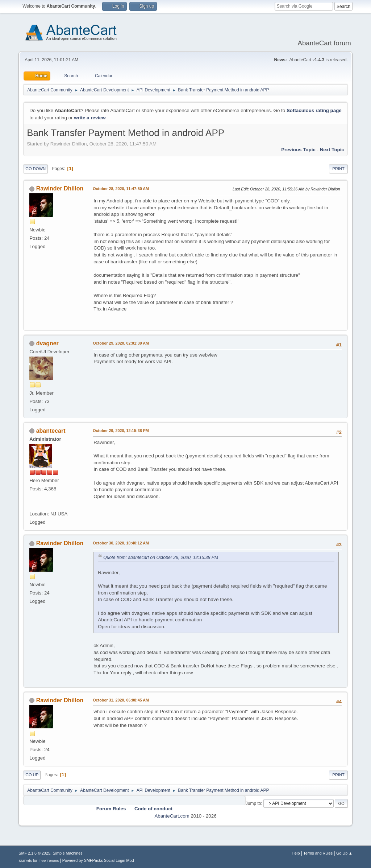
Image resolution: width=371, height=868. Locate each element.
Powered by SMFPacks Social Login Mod (98, 860)
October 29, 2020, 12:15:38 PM (121, 431)
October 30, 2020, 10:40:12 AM (121, 543)
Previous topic (298, 150)
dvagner (47, 343)
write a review (90, 118)
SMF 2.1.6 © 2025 (34, 853)
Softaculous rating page (314, 110)
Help (296, 853)
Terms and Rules (318, 853)
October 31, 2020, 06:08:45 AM (121, 700)
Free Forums (49, 861)
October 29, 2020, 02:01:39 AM (121, 343)
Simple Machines (68, 853)
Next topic (332, 150)
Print (338, 169)
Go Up (32, 775)
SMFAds (25, 861)
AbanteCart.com (172, 816)
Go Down (36, 169)
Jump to (253, 803)
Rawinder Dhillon (60, 188)
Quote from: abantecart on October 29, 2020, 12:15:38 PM (161, 558)
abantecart (51, 431)
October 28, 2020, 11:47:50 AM (121, 189)
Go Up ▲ (344, 853)
